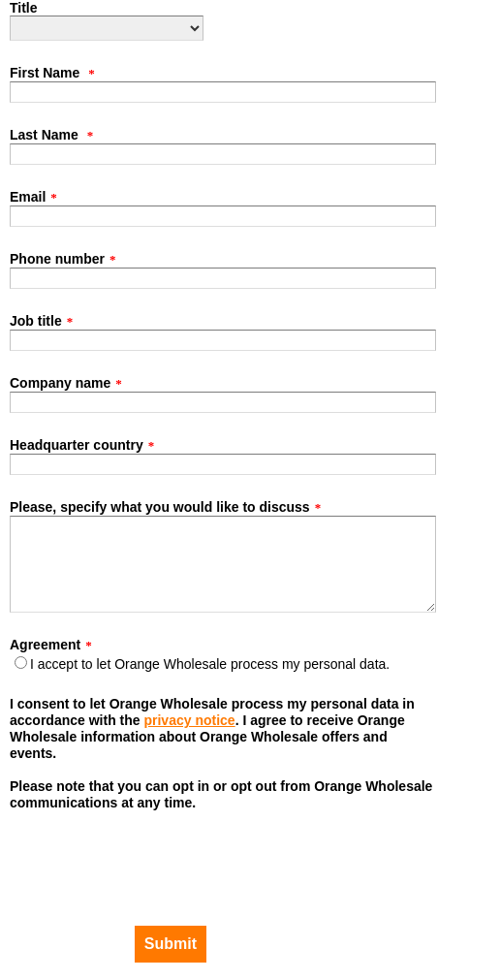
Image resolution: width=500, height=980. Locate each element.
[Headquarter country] (223, 464)
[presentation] (107, 854)
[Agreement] (21, 663)
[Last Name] (223, 154)
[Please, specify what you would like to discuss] (223, 564)
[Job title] (223, 340)
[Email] (223, 216)
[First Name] (223, 92)
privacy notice (189, 720)
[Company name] (223, 402)
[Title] (107, 28)
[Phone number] (223, 278)
